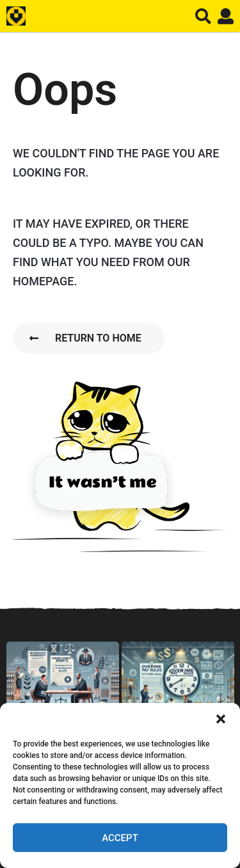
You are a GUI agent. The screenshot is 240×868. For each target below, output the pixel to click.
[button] (221, 719)
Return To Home (85, 338)
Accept (120, 838)
